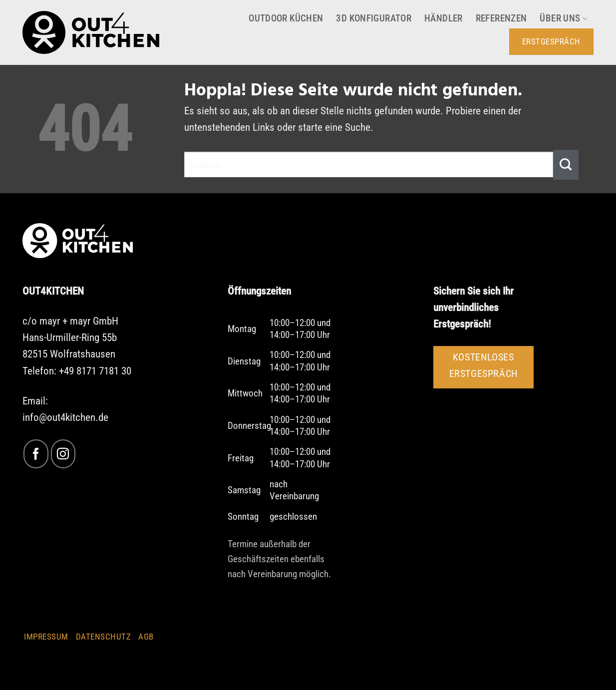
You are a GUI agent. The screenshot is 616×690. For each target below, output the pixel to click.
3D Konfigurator (374, 18)
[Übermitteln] (566, 165)
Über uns (563, 18)
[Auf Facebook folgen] (36, 454)
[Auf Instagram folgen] (63, 454)
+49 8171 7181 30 (95, 371)
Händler (444, 18)
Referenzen (501, 18)
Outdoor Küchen (286, 18)
